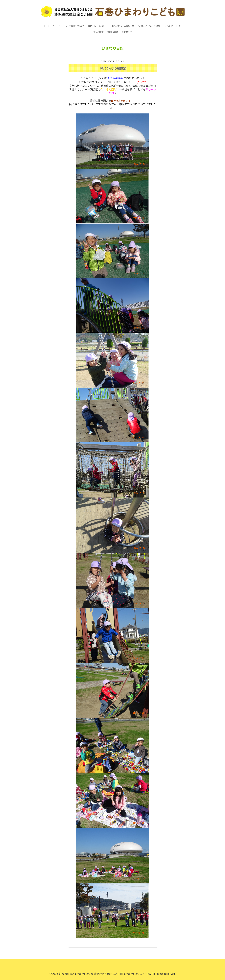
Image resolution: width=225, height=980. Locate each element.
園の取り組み (96, 26)
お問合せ (127, 32)
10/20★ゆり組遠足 (113, 68)
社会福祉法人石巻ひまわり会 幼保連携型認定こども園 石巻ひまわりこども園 (105, 974)
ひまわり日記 (173, 26)
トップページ (52, 26)
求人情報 (98, 32)
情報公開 (113, 32)
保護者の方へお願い (150, 26)
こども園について (74, 26)
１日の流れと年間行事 (121, 26)
